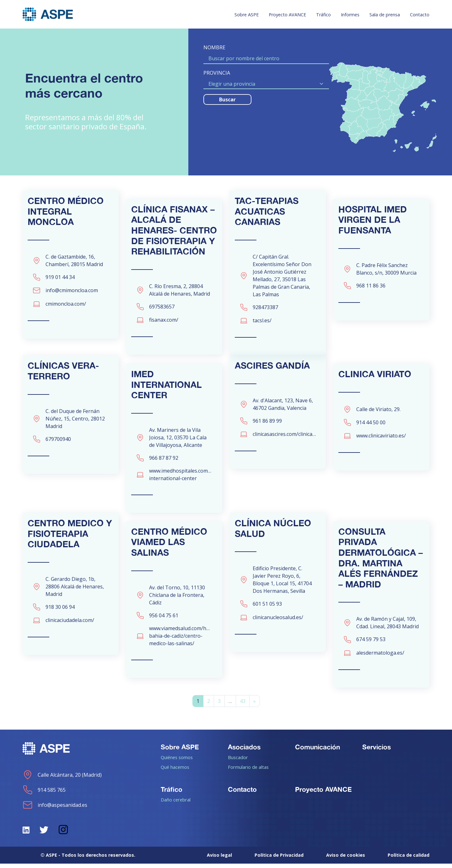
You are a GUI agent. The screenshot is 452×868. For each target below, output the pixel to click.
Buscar (227, 99)
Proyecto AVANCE (287, 15)
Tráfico (323, 15)
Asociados (244, 751)
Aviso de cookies (346, 859)
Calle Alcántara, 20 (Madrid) (62, 779)
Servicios (377, 751)
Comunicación (317, 751)
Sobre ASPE (247, 15)
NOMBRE (214, 47)
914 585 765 (44, 794)
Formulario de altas (248, 771)
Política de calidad (409, 859)
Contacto (420, 15)
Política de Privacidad (279, 859)
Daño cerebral (176, 804)
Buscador (238, 762)
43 (243, 705)
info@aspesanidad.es (55, 809)
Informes (350, 15)
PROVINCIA (217, 73)
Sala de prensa (385, 15)
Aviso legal (219, 859)
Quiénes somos (177, 762)
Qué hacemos (175, 771)
